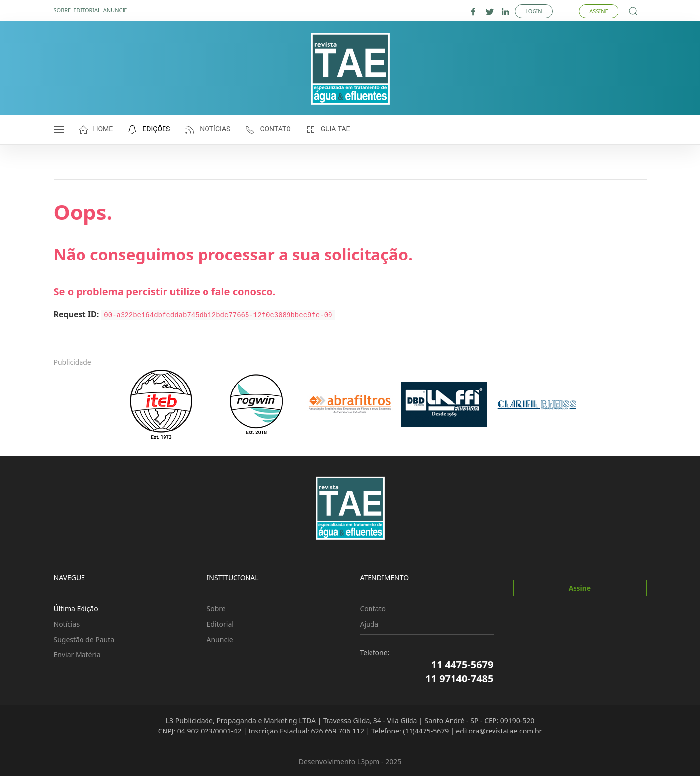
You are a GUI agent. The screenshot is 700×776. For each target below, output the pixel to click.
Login (534, 11)
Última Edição (76, 608)
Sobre (62, 10)
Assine (598, 11)
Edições (149, 129)
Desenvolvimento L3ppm (339, 761)
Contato (268, 129)
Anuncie (115, 10)
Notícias (207, 129)
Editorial (87, 10)
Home (96, 129)
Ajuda (370, 624)
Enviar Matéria (77, 654)
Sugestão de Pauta (84, 639)
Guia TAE (328, 129)
